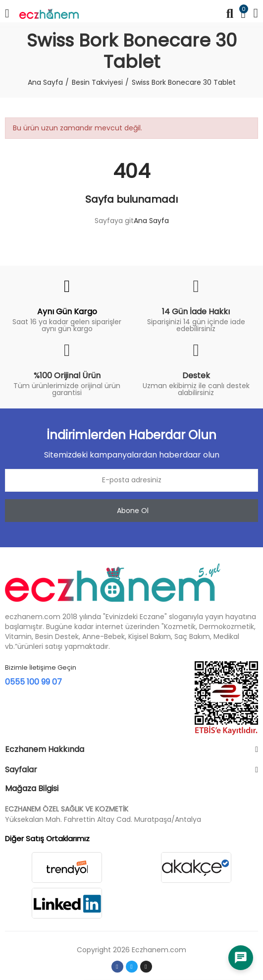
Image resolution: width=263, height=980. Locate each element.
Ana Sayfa (151, 221)
